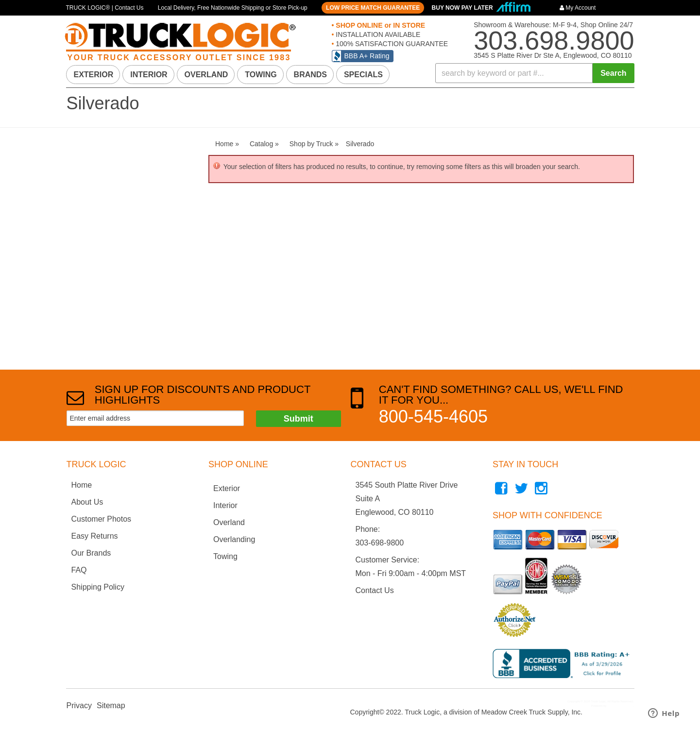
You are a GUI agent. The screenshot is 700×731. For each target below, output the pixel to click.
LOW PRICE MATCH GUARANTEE (373, 8)
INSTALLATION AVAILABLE (377, 34)
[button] (535, 73)
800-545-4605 (433, 416)
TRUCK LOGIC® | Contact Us (105, 8)
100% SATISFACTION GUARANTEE (391, 44)
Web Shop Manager (620, 706)
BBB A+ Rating (367, 56)
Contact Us (375, 590)
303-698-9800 (380, 543)
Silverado (89, 210)
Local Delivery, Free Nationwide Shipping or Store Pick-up (233, 8)
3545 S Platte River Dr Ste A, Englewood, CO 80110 (553, 55)
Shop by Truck (91, 191)
